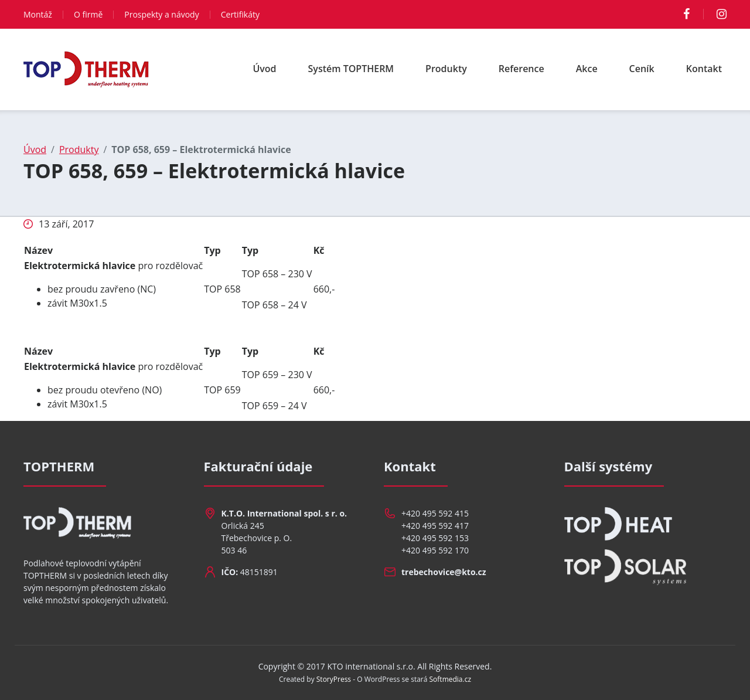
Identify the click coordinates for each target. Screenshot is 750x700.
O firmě (88, 14)
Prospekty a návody (161, 14)
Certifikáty (240, 14)
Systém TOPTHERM (351, 69)
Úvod (264, 69)
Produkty (446, 69)
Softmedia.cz (451, 679)
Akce (587, 69)
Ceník (642, 69)
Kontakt (704, 69)
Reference (521, 69)
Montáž (38, 14)
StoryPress (334, 679)
